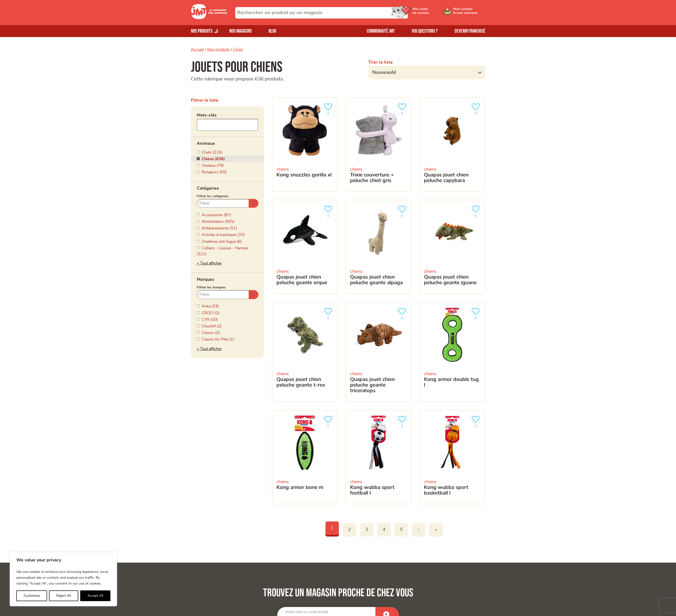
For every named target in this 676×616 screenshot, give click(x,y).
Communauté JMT (381, 31)
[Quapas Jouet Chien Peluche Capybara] (452, 145)
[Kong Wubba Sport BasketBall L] (452, 457)
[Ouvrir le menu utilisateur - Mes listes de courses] (432, 13)
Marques (206, 280)
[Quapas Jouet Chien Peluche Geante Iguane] (452, 247)
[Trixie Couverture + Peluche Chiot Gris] (378, 145)
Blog (272, 31)
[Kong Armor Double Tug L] (452, 352)
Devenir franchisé (470, 31)
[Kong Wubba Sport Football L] (378, 457)
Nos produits (218, 49)
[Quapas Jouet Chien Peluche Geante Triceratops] (378, 352)
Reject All (64, 596)
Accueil (197, 49)
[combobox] (322, 13)
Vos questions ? (425, 31)
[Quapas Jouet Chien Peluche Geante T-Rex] (305, 352)
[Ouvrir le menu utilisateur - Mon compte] (469, 13)
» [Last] (436, 530)
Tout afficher (211, 263)
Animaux (206, 144)
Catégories (208, 188)
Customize (32, 596)
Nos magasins (241, 31)
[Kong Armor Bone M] (305, 457)
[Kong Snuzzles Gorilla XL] (305, 145)
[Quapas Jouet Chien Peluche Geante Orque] (305, 247)
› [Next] (419, 530)
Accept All (95, 596)
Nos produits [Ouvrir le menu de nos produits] (202, 31)
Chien (238, 49)
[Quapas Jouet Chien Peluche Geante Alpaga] (378, 247)
